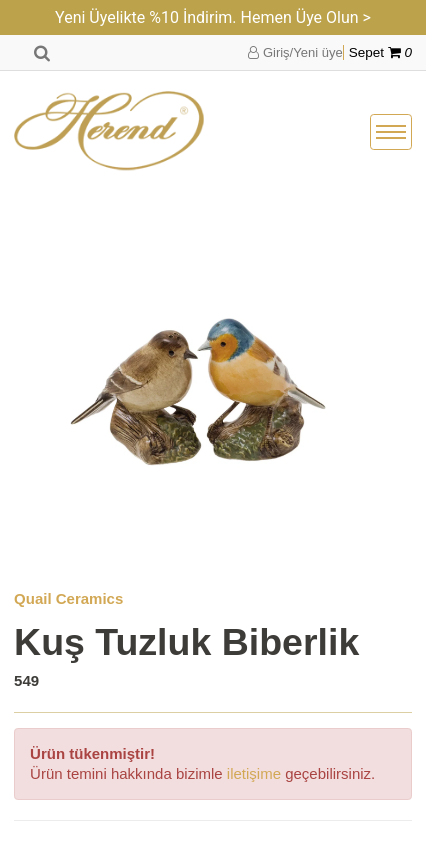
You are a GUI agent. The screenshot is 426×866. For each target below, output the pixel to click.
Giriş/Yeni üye (295, 52)
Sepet (380, 52)
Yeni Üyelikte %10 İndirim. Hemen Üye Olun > (213, 17)
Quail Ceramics (68, 598)
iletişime (254, 773)
